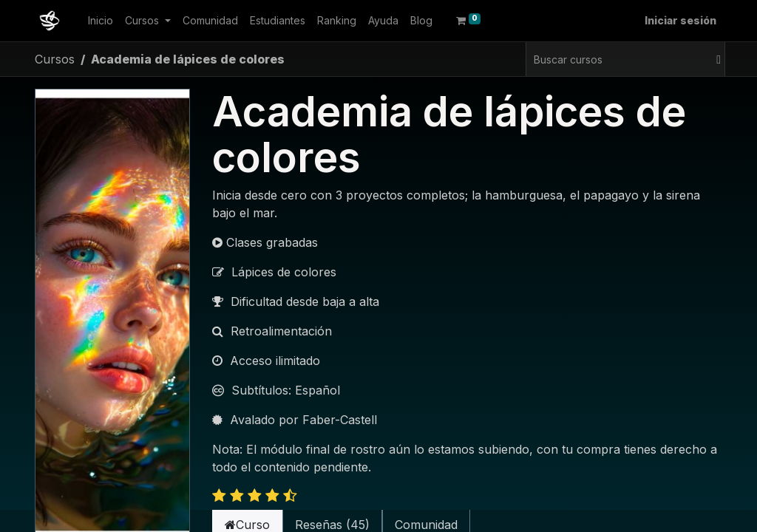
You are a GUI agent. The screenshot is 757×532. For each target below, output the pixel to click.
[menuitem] (101, 20)
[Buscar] (716, 59)
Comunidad (426, 508)
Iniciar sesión (680, 20)
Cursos (55, 59)
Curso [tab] (247, 508)
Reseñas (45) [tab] (332, 508)
